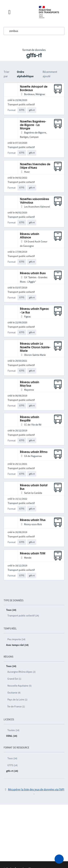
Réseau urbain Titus (33, 520)
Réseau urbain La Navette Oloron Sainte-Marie (35, 347)
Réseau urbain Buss (33, 273)
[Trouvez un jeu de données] (34, 31)
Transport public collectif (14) (23, 616)
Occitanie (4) (14, 693)
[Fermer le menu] (20, 12)
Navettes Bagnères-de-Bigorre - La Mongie (33, 125)
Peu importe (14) (16, 639)
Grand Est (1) (14, 679)
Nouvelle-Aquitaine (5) (19, 686)
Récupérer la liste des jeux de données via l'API (36, 789)
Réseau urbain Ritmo (34, 452)
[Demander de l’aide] (59, 859)
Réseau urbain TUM (33, 554)
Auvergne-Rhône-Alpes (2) (21, 672)
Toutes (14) (13, 730)
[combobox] (34, 31)
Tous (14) (12, 758)
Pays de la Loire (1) (17, 700)
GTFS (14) (13, 765)
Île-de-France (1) (16, 706)
